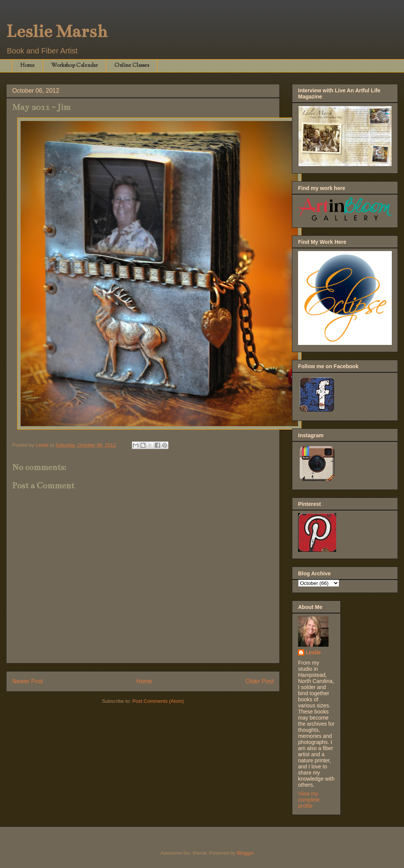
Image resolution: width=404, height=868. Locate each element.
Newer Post (28, 681)
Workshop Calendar (75, 66)
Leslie (313, 652)
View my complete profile (309, 800)
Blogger (245, 853)
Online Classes (132, 66)
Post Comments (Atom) (158, 701)
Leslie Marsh (57, 31)
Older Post (260, 681)
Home (27, 66)
